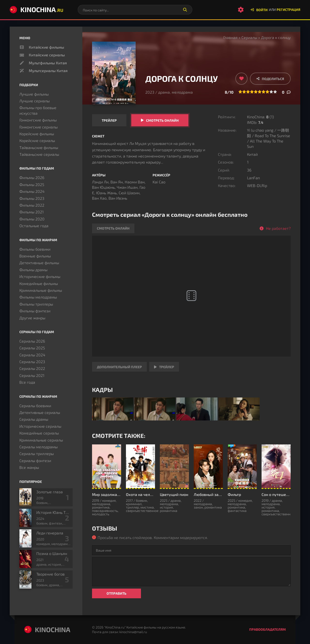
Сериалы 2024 (32, 355)
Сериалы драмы (34, 419)
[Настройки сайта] (241, 10)
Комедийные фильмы (39, 283)
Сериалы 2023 (32, 362)
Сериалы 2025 (32, 348)
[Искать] (185, 10)
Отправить (116, 593)
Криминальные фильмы (41, 290)
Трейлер (109, 120)
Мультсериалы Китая (48, 71)
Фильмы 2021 (31, 212)
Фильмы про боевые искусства (38, 110)
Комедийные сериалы (39, 433)
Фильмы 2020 (32, 219)
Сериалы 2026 (32, 341)
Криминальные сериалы (41, 440)
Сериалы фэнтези (35, 461)
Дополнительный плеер (119, 367)
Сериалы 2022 (32, 368)
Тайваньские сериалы (39, 154)
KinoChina (36, 9)
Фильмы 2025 (32, 184)
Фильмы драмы (33, 270)
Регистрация (288, 10)
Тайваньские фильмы (39, 147)
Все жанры (29, 467)
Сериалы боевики (35, 406)
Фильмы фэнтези (35, 311)
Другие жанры (32, 318)
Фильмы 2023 (32, 198)
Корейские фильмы (37, 134)
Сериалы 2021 (32, 375)
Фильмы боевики (35, 249)
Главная (230, 37)
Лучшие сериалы (35, 101)
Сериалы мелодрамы (39, 447)
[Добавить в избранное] (241, 79)
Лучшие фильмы (34, 94)
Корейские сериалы (37, 140)
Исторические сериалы (40, 426)
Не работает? (278, 228)
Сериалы (249, 37)
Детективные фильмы (39, 263)
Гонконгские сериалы (39, 127)
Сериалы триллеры (37, 453)
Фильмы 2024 (32, 191)
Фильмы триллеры (36, 304)
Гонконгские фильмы (38, 120)
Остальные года (34, 226)
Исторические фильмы (40, 276)
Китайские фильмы (46, 47)
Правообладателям (267, 629)
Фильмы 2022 (32, 205)
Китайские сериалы (47, 55)
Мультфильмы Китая (48, 63)
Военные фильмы (35, 256)
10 (275, 92)
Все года (27, 382)
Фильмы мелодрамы (38, 297)
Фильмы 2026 (32, 177)
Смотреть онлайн (162, 120)
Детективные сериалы (40, 412)
